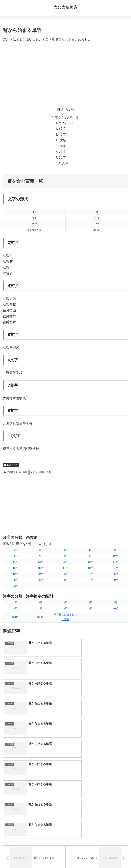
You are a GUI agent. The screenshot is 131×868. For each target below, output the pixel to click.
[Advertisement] (65, 73)
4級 (90, 604)
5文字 (63, 141)
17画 (65, 569)
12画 (90, 563)
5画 (116, 551)
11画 (15, 563)
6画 (15, 557)
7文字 (63, 153)
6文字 (63, 147)
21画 (116, 569)
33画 (15, 587)
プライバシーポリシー (98, 856)
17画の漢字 (11, 466)
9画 (90, 557)
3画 (65, 551)
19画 (15, 575)
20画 (41, 575)
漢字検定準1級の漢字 (16, 474)
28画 (15, 581)
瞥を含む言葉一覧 (67, 117)
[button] (124, 783)
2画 (41, 551)
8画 (65, 557)
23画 (65, 575)
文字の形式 (66, 123)
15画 (41, 569)
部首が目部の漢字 (41, 474)
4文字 (63, 135)
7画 (41, 557)
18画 (90, 569)
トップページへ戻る (33, 856)
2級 (41, 604)
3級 (65, 604)
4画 (90, 551)
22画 (65, 563)
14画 (116, 563)
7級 (41, 610)
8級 (65, 610)
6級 (15, 610)
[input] (65, 783)
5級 (116, 604)
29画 (65, 581)
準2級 (41, 618)
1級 (15, 604)
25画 (116, 575)
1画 (15, 551)
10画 (116, 557)
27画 (90, 581)
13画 (41, 563)
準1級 (15, 618)
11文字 (63, 165)
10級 (116, 610)
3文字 (63, 129)
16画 (15, 569)
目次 (60, 109)
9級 (90, 610)
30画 (116, 581)
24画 (90, 575)
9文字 (63, 159)
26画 (41, 581)
